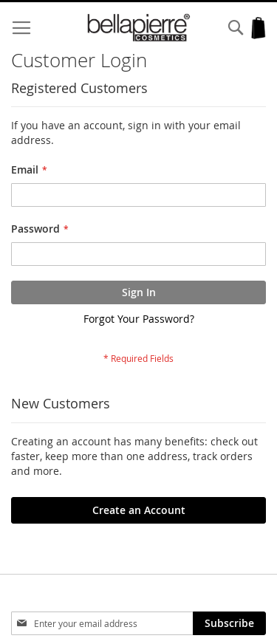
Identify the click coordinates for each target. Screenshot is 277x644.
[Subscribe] (229, 623)
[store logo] (139, 28)
